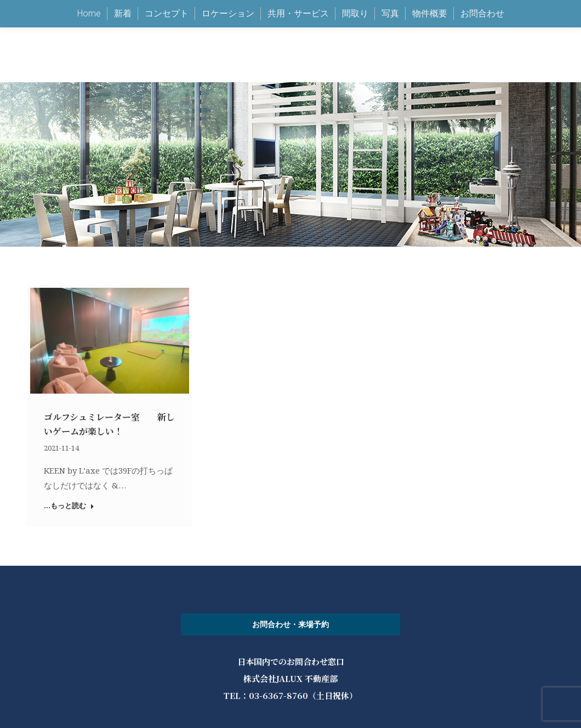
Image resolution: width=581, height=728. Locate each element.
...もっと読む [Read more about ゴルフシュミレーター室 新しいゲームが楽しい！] (69, 506)
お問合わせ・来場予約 (290, 624)
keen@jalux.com (385, 28)
